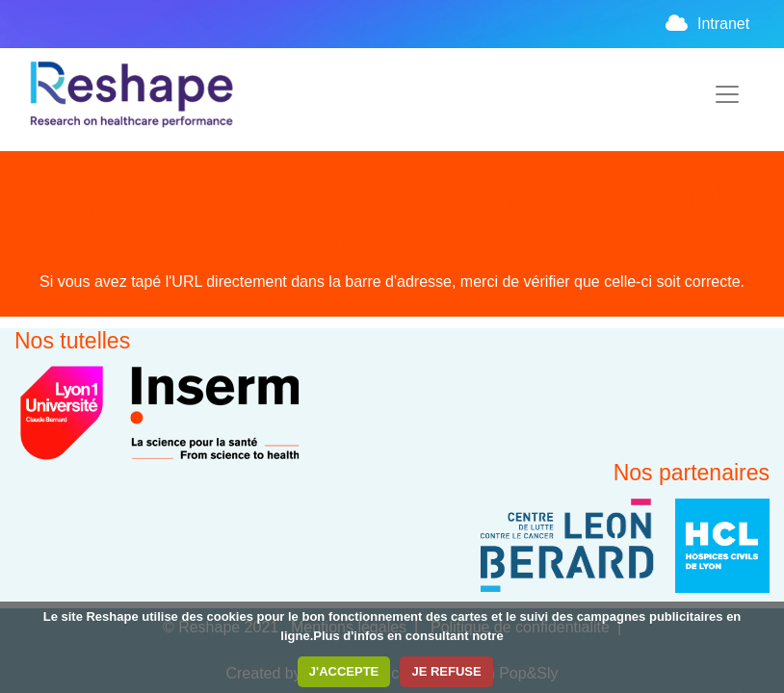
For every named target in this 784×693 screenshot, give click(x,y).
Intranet (707, 24)
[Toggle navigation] (727, 94)
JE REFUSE (446, 671)
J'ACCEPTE (344, 671)
